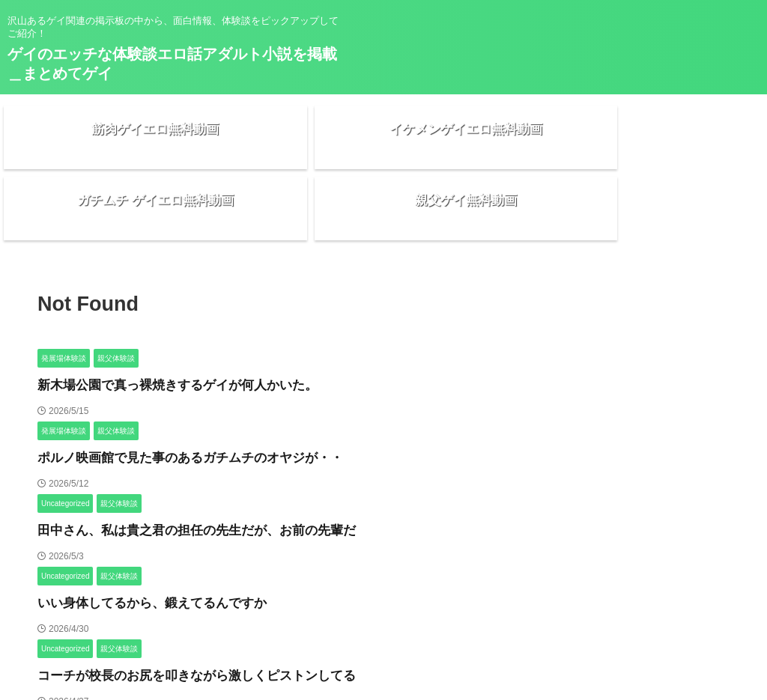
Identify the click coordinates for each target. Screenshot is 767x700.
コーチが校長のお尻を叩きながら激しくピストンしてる (178, 626)
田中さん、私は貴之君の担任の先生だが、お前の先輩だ (178, 481)
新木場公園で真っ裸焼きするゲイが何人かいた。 (161, 336)
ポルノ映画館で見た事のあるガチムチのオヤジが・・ (172, 408)
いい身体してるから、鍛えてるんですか (139, 554)
